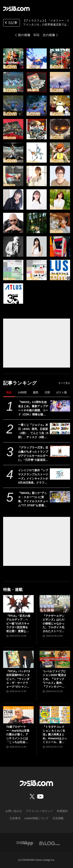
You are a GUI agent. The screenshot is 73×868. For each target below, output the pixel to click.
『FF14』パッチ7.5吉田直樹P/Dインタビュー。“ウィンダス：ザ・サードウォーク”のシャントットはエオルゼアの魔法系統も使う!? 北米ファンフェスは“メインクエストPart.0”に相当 (18, 679)
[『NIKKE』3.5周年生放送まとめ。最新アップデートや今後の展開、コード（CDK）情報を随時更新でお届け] (60, 406)
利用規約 (62, 811)
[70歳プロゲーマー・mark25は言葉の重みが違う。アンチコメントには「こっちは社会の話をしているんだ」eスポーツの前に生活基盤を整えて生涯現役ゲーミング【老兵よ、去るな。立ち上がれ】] (18, 715)
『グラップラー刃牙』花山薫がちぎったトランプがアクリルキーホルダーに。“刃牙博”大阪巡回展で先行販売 (33, 454)
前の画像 (24, 35)
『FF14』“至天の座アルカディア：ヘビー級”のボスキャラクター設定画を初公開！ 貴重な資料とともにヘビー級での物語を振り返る (18, 624)
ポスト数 (62, 392)
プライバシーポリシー (39, 811)
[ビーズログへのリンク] (50, 843)
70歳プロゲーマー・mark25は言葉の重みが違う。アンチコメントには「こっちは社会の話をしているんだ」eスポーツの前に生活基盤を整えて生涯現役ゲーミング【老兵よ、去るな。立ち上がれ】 (18, 735)
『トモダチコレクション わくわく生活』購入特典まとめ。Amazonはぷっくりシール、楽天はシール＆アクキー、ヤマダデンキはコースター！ (55, 735)
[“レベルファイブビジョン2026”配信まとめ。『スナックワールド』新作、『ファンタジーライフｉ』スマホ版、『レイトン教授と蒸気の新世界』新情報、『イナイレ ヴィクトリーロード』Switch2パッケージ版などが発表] (55, 659)
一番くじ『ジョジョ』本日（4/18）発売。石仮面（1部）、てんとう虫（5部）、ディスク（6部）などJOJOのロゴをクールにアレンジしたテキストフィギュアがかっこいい (33, 431)
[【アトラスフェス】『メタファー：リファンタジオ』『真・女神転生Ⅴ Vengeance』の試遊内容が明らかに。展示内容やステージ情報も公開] (13, 59)
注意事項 (15, 818)
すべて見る (64, 383)
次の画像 (49, 35)
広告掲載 (58, 818)
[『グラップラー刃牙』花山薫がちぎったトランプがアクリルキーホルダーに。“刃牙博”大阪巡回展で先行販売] (60, 451)
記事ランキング (20, 383)
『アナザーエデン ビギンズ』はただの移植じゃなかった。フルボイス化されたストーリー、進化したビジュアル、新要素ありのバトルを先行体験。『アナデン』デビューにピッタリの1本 (54, 624)
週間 (35, 392)
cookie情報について (36, 818)
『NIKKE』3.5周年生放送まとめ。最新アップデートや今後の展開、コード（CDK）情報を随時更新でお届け (33, 409)
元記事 (11, 23)
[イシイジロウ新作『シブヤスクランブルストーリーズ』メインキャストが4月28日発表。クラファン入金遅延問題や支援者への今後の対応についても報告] (60, 474)
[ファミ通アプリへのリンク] (25, 843)
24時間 (22, 392)
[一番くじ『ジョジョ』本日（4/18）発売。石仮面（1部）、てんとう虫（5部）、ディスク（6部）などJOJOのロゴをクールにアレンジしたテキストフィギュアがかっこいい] (60, 429)
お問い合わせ (14, 811)
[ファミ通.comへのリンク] (16, 9)
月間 (47, 392)
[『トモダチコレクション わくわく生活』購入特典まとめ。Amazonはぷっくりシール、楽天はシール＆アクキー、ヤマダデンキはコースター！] (55, 715)
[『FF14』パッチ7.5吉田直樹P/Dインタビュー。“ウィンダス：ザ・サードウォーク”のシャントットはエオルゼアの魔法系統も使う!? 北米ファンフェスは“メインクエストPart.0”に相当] (18, 659)
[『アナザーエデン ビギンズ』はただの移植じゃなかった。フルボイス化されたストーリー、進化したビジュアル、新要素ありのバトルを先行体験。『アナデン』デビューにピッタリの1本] (55, 604)
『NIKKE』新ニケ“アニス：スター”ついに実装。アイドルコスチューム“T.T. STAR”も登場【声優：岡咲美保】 (33, 499)
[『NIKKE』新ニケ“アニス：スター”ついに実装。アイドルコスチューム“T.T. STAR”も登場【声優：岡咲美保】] (60, 497)
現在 (9, 392)
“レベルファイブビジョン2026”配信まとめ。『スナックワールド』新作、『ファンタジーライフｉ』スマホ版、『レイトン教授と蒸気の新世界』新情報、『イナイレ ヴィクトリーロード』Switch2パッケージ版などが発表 (55, 679)
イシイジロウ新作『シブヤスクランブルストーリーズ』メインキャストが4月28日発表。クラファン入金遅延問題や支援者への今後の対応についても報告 (33, 477)
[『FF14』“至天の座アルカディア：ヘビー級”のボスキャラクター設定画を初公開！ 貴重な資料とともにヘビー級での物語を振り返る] (18, 604)
